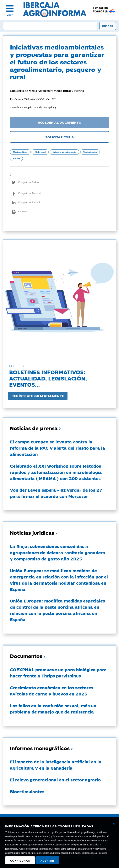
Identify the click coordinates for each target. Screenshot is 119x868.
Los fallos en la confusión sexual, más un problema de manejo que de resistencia (53, 709)
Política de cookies (98, 853)
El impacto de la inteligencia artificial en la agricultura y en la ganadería (56, 765)
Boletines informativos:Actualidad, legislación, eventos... (48, 378)
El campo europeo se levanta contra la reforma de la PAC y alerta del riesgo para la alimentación (58, 448)
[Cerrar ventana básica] (114, 824)
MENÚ (10, 15)
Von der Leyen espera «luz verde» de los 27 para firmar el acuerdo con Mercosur (56, 493)
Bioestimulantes (27, 791)
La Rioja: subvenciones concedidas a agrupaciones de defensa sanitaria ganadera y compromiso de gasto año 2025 (58, 552)
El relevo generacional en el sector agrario (55, 780)
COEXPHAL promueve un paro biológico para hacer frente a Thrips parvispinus (58, 672)
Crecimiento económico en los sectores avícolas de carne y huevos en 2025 (52, 691)
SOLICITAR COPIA (60, 137)
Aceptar (47, 860)
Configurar (20, 860)
